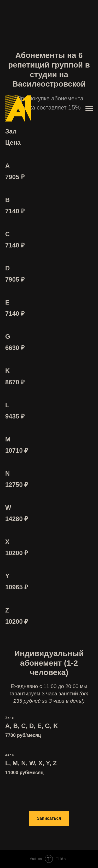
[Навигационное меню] (89, 108)
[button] (49, 818)
